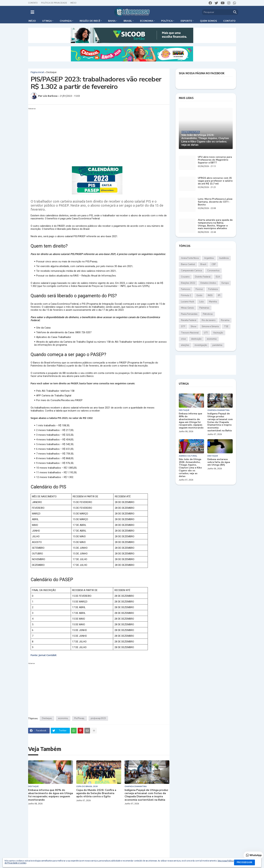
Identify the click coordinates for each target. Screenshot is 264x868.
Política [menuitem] (167, 21)
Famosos (186, 289)
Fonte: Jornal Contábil (44, 655)
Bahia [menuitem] (112, 21)
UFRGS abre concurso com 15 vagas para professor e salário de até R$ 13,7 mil (215, 181)
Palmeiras (204, 308)
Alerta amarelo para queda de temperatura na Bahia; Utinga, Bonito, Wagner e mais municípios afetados (215, 224)
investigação (201, 345)
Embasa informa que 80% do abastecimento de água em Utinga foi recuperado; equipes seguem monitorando (51, 795)
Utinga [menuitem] (47, 21)
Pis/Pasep (79, 718)
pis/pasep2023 (98, 718)
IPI (219, 295)
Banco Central (188, 264)
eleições (185, 345)
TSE (226, 327)
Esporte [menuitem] (186, 21)
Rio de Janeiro (209, 320)
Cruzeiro (185, 277)
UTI (206, 333)
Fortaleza (213, 289)
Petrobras (208, 314)
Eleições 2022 (188, 283)
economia (63, 718)
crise (183, 339)
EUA (218, 277)
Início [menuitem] (32, 21)
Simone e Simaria (210, 327)
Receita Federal (189, 320)
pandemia (217, 345)
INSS (210, 295)
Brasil (203, 264)
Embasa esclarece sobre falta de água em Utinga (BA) (219, 462)
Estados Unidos (208, 283)
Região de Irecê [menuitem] (90, 21)
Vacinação (218, 333)
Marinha (213, 302)
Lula (201, 302)
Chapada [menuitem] (66, 21)
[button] (32, 12)
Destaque (51, 72)
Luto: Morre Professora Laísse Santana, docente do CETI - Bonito (215, 202)
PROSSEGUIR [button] (244, 862)
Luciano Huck (187, 302)
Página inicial (37, 72)
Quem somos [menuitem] (208, 21)
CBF (214, 264)
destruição (196, 339)
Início (73, 3)
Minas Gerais (187, 308)
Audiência (224, 258)
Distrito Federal (203, 277)
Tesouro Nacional (190, 333)
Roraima (225, 320)
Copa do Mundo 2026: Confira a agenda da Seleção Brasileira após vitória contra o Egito (96, 793)
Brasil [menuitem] (128, 21)
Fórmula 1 (186, 295)
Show (193, 327)
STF (183, 327)
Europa (225, 283)
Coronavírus (213, 271)
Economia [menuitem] (147, 21)
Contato (33, 3)
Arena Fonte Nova (190, 258)
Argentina (209, 258)
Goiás (199, 295)
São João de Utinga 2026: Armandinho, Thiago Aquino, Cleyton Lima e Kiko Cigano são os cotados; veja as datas (205, 140)
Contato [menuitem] (229, 21)
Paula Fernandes (189, 314)
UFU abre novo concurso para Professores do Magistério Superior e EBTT (215, 160)
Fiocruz (199, 289)
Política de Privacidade (54, 3)
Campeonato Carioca (191, 271)
